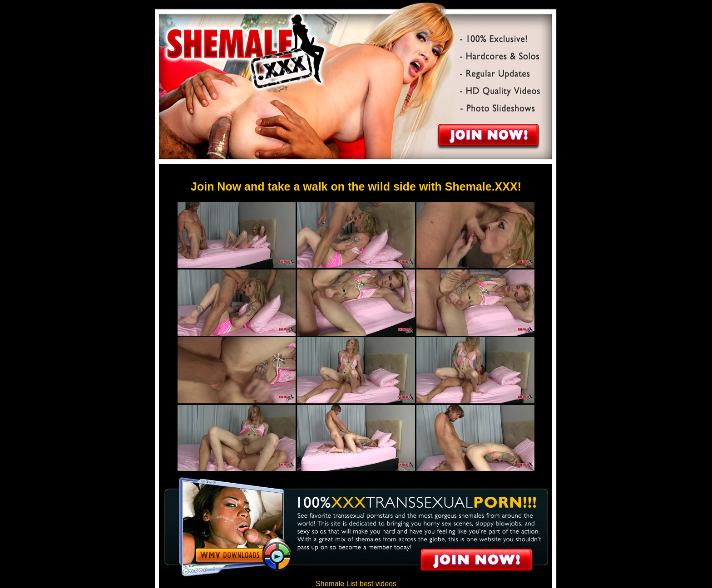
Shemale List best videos (356, 584)
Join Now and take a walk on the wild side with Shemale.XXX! (356, 186)
